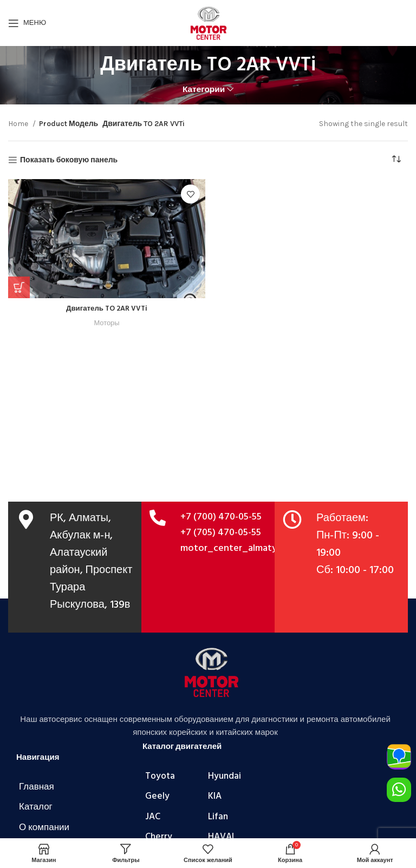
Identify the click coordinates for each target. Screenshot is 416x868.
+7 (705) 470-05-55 (221, 533)
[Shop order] (400, 160)
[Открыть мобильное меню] (27, 23)
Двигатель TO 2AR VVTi (107, 309)
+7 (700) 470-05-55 (221, 517)
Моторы (107, 323)
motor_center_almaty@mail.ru (247, 548)
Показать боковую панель (69, 160)
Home (19, 124)
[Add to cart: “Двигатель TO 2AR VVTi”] (19, 287)
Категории (204, 90)
